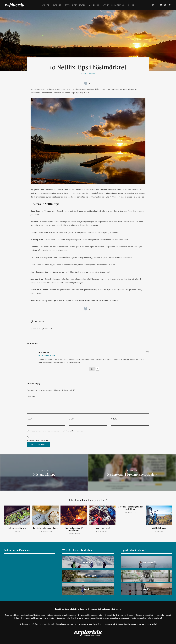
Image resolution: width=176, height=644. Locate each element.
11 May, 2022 (159, 531)
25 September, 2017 (45, 531)
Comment (31, 397)
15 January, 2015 (131, 512)
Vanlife (46, 5)
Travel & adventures (75, 5)
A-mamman (44, 352)
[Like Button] (86, 83)
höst (36, 322)
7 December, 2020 (74, 534)
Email (71, 419)
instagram (153, 5)
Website (114, 419)
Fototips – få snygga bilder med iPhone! (131, 508)
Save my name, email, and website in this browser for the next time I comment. (56, 431)
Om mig (131, 5)
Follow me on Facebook (17, 550)
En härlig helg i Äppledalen (45, 528)
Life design (94, 5)
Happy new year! (102, 528)
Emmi (35, 329)
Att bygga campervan (114, 5)
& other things (88, 74)
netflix (41, 322)
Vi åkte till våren (159, 528)
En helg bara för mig (17, 528)
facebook (157, 5)
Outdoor (57, 5)
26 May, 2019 (17, 531)
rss (165, 5)
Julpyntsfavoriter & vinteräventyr (74, 529)
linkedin (161, 5)
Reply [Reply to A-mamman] (147, 352)
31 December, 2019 (102, 531)
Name (29, 419)
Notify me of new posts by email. (38, 440)
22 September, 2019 (45, 329)
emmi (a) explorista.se (52, 624)
